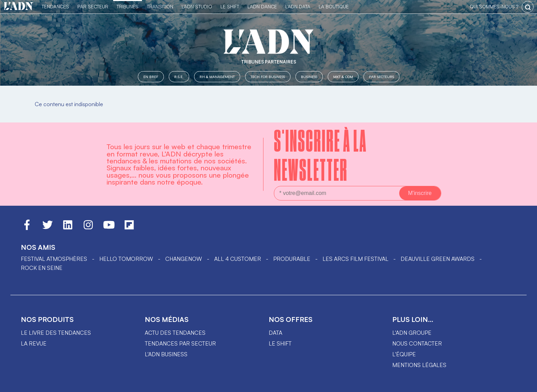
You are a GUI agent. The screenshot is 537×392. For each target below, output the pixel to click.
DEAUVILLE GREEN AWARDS (438, 259)
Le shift (280, 343)
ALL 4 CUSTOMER (238, 259)
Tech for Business (268, 76)
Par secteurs (381, 76)
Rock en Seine (42, 268)
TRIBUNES (128, 6)
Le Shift (230, 6)
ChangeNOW (184, 259)
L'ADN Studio (197, 6)
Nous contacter (417, 343)
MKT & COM (343, 76)
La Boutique (334, 6)
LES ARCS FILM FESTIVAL (355, 259)
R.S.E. (179, 76)
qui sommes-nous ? (494, 6)
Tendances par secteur (180, 343)
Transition (160, 6)
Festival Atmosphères (54, 259)
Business (309, 76)
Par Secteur (93, 6)
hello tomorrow (126, 259)
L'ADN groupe (412, 333)
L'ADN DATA (298, 6)
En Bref (151, 76)
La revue (34, 343)
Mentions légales (419, 365)
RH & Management (217, 76)
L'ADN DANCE (262, 6)
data (275, 333)
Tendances (55, 6)
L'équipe (404, 354)
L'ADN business (166, 354)
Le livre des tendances (56, 333)
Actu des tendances (175, 333)
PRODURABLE (292, 259)
